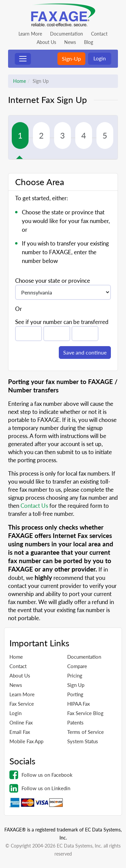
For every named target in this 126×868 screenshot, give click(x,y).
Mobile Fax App (26, 741)
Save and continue (85, 352)
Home (19, 81)
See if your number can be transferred (62, 322)
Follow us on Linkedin (40, 788)
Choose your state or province (53, 281)
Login (100, 58)
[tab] (22, 135)
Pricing (75, 675)
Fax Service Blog (85, 713)
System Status (83, 741)
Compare (77, 666)
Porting (75, 694)
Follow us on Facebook (41, 775)
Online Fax (21, 722)
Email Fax (20, 732)
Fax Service (22, 704)
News (70, 42)
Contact (99, 34)
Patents (75, 722)
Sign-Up (71, 59)
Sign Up (76, 685)
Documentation (67, 34)
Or (18, 309)
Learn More (30, 34)
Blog (89, 42)
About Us (46, 42)
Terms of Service (86, 732)
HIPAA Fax (78, 704)
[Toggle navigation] (23, 59)
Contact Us (34, 506)
